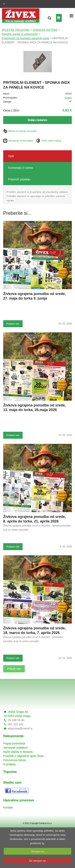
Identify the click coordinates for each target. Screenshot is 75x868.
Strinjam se (37, 851)
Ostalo (68, 98)
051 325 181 (16, 724)
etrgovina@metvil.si (20, 728)
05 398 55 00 (16, 720)
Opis (11, 156)
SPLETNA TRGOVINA (16, 30)
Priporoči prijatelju (19, 179)
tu (43, 843)
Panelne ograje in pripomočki (20, 34)
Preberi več (13, 324)
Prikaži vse (14, 669)
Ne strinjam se (37, 861)
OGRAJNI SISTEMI (45, 30)
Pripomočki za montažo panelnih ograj (25, 38)
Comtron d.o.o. (46, 823)
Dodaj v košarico (37, 120)
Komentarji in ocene (21, 168)
